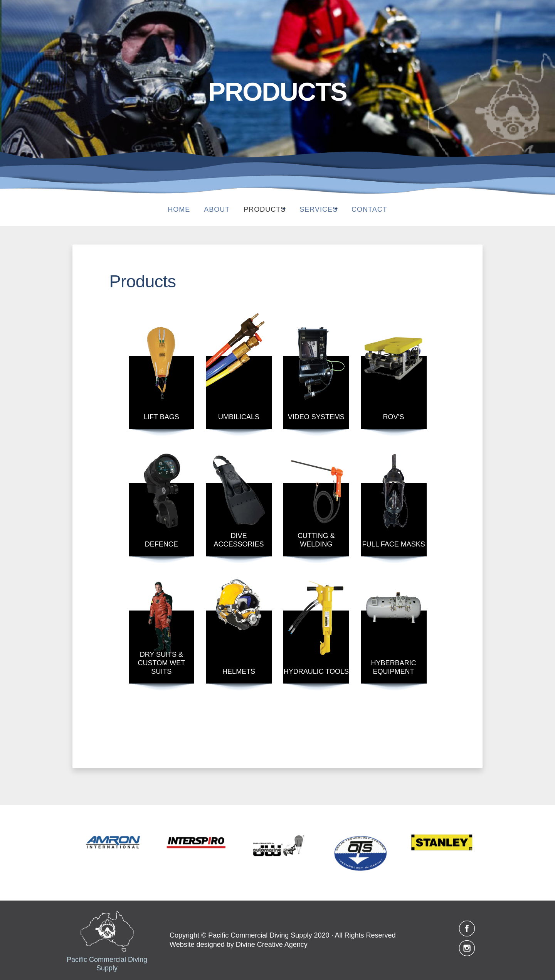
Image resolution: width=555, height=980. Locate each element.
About (210, 209)
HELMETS (239, 671)
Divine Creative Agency (272, 945)
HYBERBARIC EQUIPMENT (394, 667)
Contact (376, 209)
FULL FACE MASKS (393, 544)
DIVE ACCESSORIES (239, 540)
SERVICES (319, 209)
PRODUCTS (258, 209)
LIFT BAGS (161, 417)
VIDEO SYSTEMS (316, 417)
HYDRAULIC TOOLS (316, 671)
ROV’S (394, 417)
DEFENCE (161, 544)
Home (172, 209)
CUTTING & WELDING (316, 540)
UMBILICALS (239, 417)
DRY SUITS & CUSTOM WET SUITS (162, 663)
